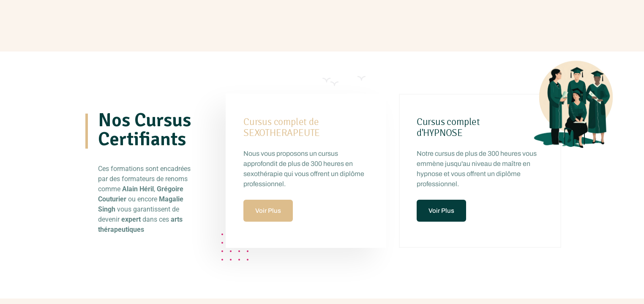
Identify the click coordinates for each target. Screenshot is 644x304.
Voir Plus (268, 211)
